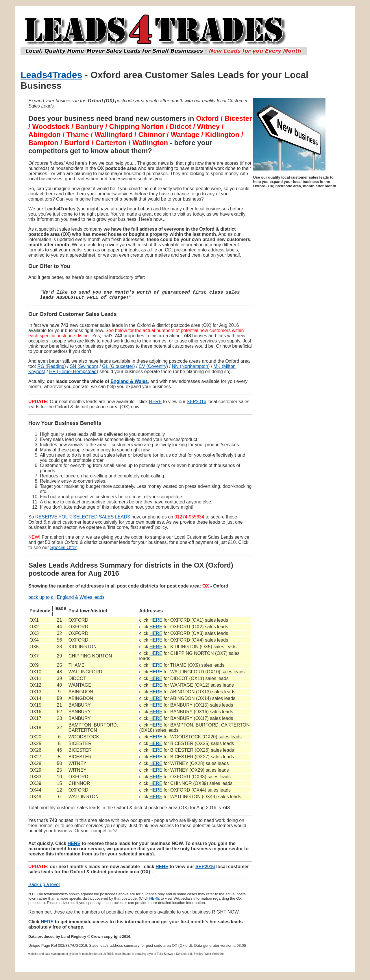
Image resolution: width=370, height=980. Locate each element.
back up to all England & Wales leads (66, 600)
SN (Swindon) (84, 369)
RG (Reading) (52, 369)
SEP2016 (197, 404)
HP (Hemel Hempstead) (74, 374)
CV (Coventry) (153, 369)
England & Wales (129, 384)
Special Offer (63, 550)
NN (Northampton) (191, 369)
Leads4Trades (51, 75)
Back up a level (44, 887)
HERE (155, 404)
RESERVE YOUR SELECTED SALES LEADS (83, 519)
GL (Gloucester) (118, 369)
